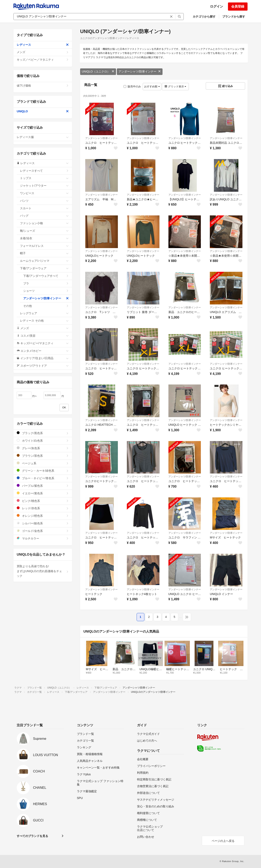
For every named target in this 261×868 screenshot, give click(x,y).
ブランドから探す (234, 17)
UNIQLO (43, 111)
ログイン (217, 6)
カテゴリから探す (204, 17)
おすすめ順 (152, 86)
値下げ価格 (43, 86)
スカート (44, 208)
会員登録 (238, 6)
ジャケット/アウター (44, 186)
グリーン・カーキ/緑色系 (43, 471)
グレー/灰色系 (43, 448)
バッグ (44, 216)
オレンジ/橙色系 (43, 516)
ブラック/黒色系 (43, 433)
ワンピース (44, 193)
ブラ (46, 283)
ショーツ (46, 291)
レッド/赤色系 (43, 508)
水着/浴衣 (44, 238)
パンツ (44, 201)
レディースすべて (44, 171)
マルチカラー (43, 538)
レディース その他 (44, 321)
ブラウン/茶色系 (43, 456)
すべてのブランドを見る (32, 836)
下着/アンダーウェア (44, 268)
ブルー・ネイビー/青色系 (43, 478)
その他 (46, 306)
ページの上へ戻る (223, 841)
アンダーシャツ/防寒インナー (140, 71)
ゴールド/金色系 (43, 531)
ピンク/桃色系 (43, 501)
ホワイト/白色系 (43, 441)
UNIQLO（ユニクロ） (98, 71)
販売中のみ (132, 86)
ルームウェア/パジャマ (44, 261)
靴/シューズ (44, 231)
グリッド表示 (175, 86)
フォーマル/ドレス (44, 246)
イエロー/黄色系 (43, 493)
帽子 (44, 253)
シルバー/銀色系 (43, 523)
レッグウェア (44, 313)
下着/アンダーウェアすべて (46, 276)
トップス (44, 178)
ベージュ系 (43, 463)
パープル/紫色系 (43, 486)
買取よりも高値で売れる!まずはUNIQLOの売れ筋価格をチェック (43, 571)
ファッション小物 (44, 223)
